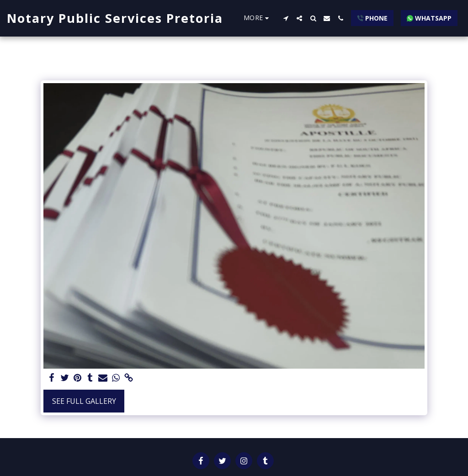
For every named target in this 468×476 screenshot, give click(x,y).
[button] (286, 18)
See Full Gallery (84, 401)
